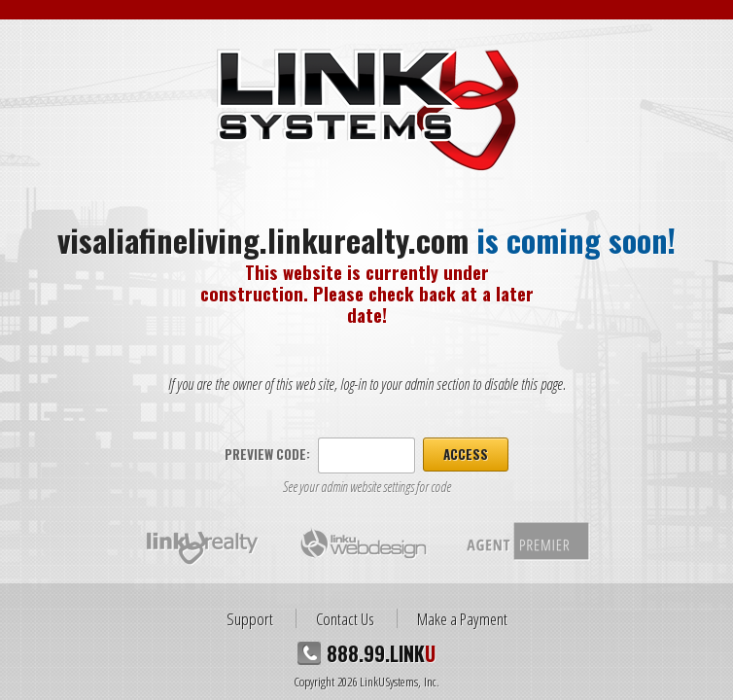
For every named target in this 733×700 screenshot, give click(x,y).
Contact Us (345, 618)
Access (466, 454)
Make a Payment (462, 618)
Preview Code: (267, 454)
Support (250, 618)
